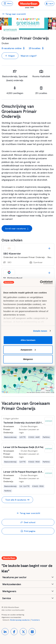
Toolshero (35, 620)
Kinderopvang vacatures (20, 620)
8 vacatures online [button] (13, 48)
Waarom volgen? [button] (29, 56)
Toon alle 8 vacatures (17, 500)
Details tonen (40, 331)
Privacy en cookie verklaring (13, 615)
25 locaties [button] (36, 48)
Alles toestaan (28, 340)
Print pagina (28, 531)
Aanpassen (28, 350)
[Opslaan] (49, 249)
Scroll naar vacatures (17, 229)
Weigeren (28, 359)
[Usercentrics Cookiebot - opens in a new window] (40, 282)
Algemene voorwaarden (11, 617)
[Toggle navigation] (7, 3)
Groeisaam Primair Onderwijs (31, 257)
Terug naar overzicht (14, 14)
